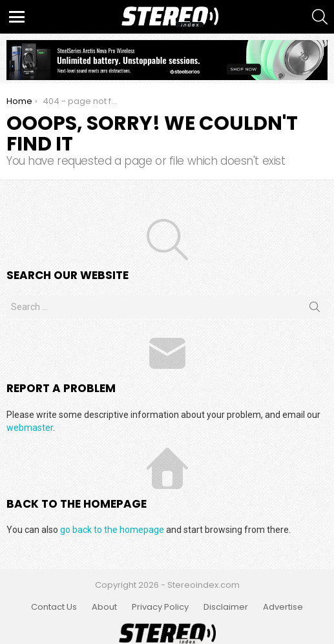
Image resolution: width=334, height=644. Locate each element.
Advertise (283, 607)
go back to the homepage (112, 530)
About (104, 607)
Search (315, 309)
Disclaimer (226, 607)
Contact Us (54, 607)
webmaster (30, 428)
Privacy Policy (160, 607)
